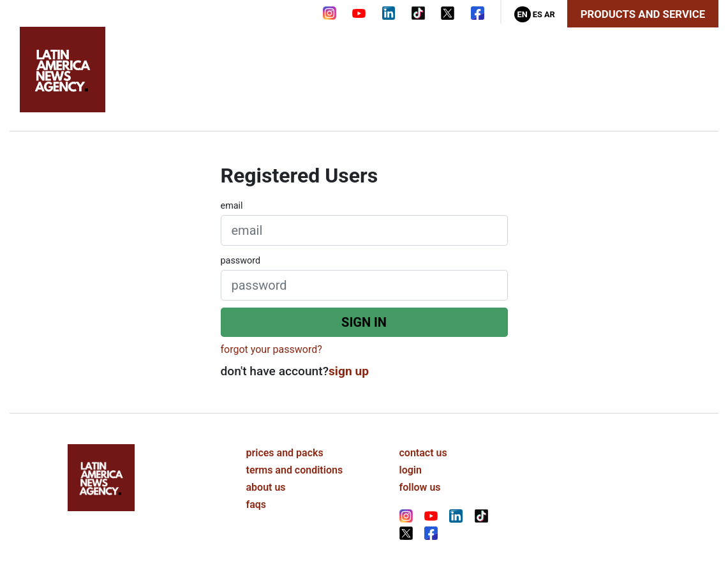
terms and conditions (295, 470)
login (411, 470)
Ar (550, 14)
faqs (256, 504)
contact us (423, 453)
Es (538, 14)
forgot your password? (271, 349)
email (232, 206)
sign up (349, 371)
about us (266, 487)
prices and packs (285, 453)
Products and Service (643, 14)
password (241, 261)
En (522, 14)
